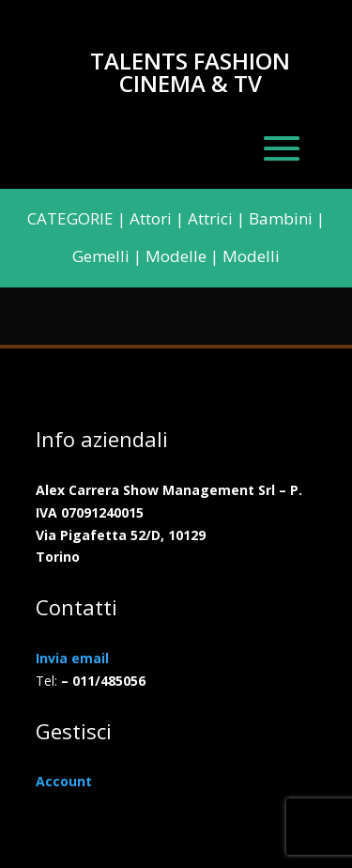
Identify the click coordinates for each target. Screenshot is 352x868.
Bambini (281, 218)
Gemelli (101, 256)
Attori (151, 218)
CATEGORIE (70, 218)
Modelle (176, 256)
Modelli (251, 256)
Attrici (210, 218)
